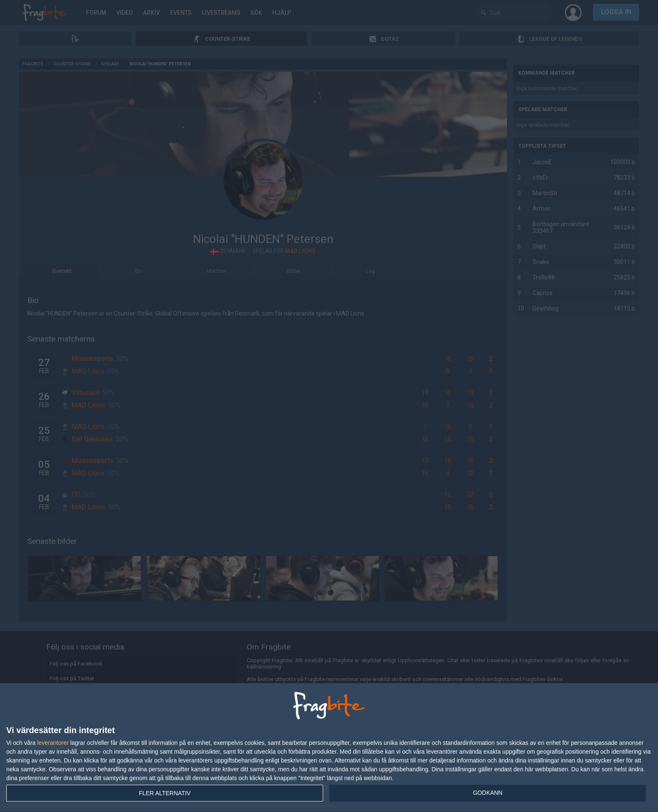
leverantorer (53, 743)
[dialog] (329, 748)
